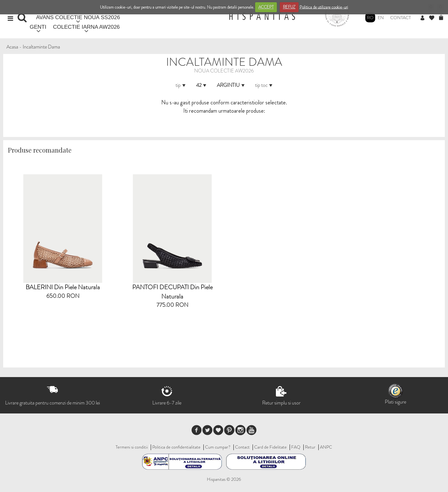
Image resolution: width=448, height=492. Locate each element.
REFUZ (289, 7)
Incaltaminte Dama (41, 47)
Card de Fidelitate (270, 447)
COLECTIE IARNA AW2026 (86, 27)
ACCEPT (266, 7)
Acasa (12, 47)
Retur (310, 447)
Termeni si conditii (132, 447)
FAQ (296, 447)
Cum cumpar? (218, 447)
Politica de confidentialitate (176, 447)
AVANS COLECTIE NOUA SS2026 (78, 17)
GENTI (38, 27)
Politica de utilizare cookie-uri (324, 7)
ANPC (326, 447)
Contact (401, 18)
